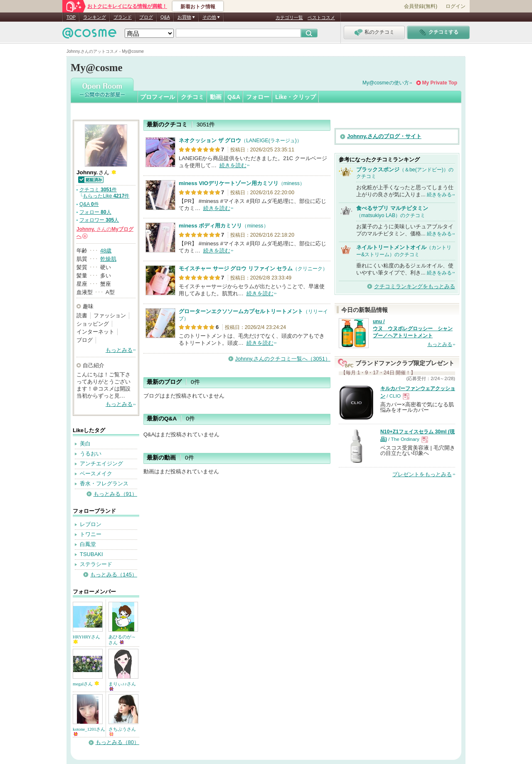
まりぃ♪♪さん (122, 686)
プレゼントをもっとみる (422, 474)
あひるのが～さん (122, 640)
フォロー (258, 97)
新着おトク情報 (198, 7)
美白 (85, 444)
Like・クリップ (296, 97)
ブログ (146, 17)
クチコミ (192, 97)
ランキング (95, 17)
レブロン (91, 524)
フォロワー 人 (99, 220)
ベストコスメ (321, 17)
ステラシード (96, 564)
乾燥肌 (108, 259)
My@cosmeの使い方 (386, 83)
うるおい (91, 454)
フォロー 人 (95, 212)
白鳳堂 (88, 544)
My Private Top (440, 83)
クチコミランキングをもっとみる (415, 286)
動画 (216, 97)
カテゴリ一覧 (289, 17)
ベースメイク (96, 473)
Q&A (165, 17)
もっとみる (119, 350)
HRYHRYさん (86, 639)
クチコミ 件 (98, 190)
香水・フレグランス (104, 483)
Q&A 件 (89, 204)
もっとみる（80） (117, 742)
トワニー (91, 534)
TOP (71, 17)
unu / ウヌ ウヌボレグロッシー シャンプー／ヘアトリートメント (413, 329)
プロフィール (158, 97)
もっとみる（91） (115, 494)
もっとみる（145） (114, 575)
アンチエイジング (101, 464)
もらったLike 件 (106, 196)
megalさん (86, 684)
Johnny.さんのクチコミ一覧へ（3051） (283, 359)
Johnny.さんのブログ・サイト (384, 136)
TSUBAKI (91, 554)
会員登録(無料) (421, 6)
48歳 (106, 251)
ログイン (456, 6)
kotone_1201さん (89, 731)
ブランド (123, 17)
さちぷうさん (122, 731)
